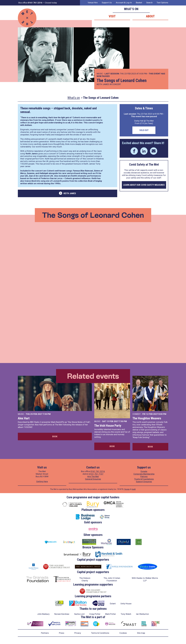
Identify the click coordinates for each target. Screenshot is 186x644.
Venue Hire (93, 3)
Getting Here (42, 481)
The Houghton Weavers (147, 418)
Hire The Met (93, 476)
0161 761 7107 (96, 474)
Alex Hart (24, 418)
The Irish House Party (108, 426)
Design (127, 489)
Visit (112, 16)
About (150, 16)
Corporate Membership (144, 474)
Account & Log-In (124, 3)
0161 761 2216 (98, 471)
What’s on (131, 9)
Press (62, 633)
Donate (144, 471)
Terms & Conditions (100, 633)
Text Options (162, 3)
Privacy (78, 633)
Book (55, 436)
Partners (45, 633)
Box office (30, 3)
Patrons (144, 476)
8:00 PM (162, 414)
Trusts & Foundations (144, 479)
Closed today (51, 3)
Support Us (107, 3)
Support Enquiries (144, 482)
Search (149, 3)
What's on (74, 98)
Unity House (126, 604)
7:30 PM (47, 414)
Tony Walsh (126, 614)
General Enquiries (93, 479)
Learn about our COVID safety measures (144, 185)
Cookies (123, 633)
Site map (141, 633)
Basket (139, 3)
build (134, 489)
